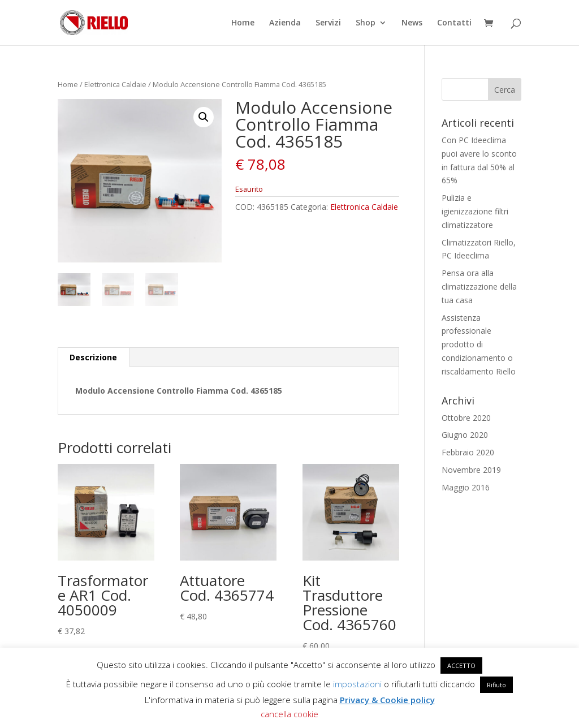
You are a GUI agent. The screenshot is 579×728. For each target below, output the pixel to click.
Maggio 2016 (466, 487)
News (412, 23)
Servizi (328, 23)
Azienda (285, 23)
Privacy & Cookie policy (387, 700)
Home (243, 23)
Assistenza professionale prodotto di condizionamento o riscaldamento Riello (479, 344)
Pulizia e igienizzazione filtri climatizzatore (475, 211)
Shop (366, 23)
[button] (204, 117)
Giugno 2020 (465, 435)
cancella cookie (289, 714)
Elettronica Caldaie (115, 84)
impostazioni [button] (357, 684)
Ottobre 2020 (466, 418)
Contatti (454, 23)
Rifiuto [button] (496, 685)
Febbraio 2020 (468, 452)
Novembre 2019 (471, 470)
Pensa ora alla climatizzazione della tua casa (479, 287)
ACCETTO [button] (461, 665)
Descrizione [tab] (93, 357)
